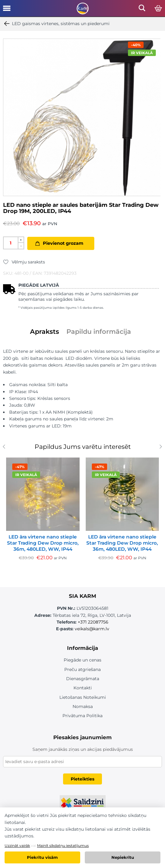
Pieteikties (82, 779)
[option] (82, 117)
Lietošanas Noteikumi (83, 697)
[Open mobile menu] (7, 10)
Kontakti (83, 688)
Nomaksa (83, 706)
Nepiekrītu (123, 857)
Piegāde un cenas (82, 660)
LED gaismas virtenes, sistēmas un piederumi (56, 24)
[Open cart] (158, 9)
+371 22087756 (93, 622)
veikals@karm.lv (92, 629)
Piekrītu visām (42, 857)
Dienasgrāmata (83, 679)
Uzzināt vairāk (17, 846)
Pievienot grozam (63, 243)
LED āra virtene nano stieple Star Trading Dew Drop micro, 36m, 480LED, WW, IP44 (43, 543)
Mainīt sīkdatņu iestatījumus (63, 846)
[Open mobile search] (142, 10)
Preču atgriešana (82, 669)
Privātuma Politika (82, 716)
